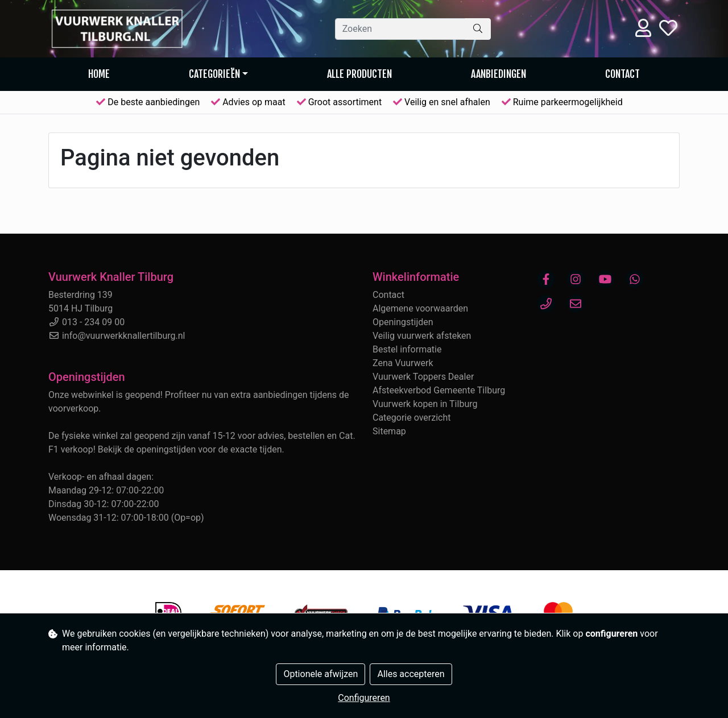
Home (99, 74)
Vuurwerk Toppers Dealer (423, 377)
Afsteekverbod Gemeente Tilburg (439, 390)
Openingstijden (403, 322)
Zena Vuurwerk (403, 363)
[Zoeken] (400, 29)
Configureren (364, 698)
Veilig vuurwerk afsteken (422, 336)
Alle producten (359, 74)
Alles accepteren (411, 674)
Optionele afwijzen (320, 674)
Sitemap (389, 431)
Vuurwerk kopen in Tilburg (425, 404)
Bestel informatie (407, 349)
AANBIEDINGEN (499, 74)
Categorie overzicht (412, 418)
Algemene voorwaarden (420, 308)
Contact (622, 74)
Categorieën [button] (214, 74)
